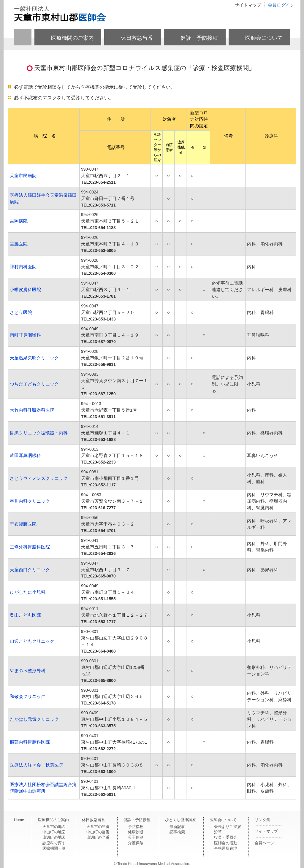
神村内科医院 (23, 267)
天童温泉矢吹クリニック (34, 358)
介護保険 (136, 843)
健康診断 (136, 832)
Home (19, 820)
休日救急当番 (137, 38)
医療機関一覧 (54, 848)
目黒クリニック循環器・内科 (39, 433)
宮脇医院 (19, 244)
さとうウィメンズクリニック (39, 478)
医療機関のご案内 (72, 38)
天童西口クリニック (30, 570)
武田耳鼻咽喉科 (25, 455)
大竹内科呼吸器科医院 (32, 410)
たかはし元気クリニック (34, 719)
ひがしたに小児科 (28, 592)
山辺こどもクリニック (32, 641)
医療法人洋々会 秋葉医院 (37, 765)
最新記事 (177, 827)
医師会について (264, 38)
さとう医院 (21, 312)
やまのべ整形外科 (28, 671)
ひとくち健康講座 (180, 820)
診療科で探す (54, 843)
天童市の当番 (98, 827)
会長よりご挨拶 (228, 827)
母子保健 (136, 837)
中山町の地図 (54, 832)
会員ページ (264, 843)
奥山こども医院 (25, 615)
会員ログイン (281, 5)
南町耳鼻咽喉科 (25, 335)
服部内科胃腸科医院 (30, 742)
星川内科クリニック (30, 501)
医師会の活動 (226, 843)
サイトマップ (248, 5)
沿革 (218, 832)
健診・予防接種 (199, 38)
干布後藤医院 (23, 524)
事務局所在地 (226, 848)
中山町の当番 (98, 832)
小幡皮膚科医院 (25, 289)
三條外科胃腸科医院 (30, 547)
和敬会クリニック (28, 696)
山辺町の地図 (54, 837)
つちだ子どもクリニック (34, 384)
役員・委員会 (226, 837)
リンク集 (262, 820)
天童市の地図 (54, 827)
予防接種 (136, 827)
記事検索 (177, 832)
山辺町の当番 (98, 837)
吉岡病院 (19, 221)
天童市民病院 (23, 176)
